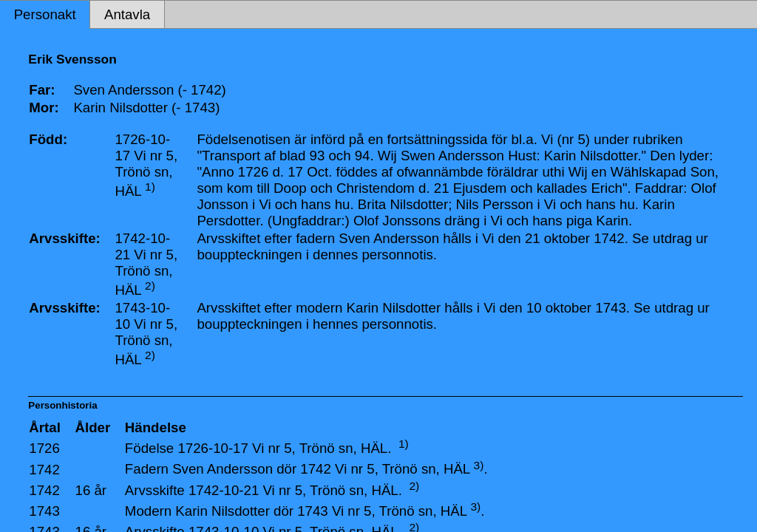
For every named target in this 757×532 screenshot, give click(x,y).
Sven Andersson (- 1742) (149, 90)
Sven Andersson (223, 470)
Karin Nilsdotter (223, 511)
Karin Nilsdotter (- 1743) (146, 108)
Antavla (127, 14)
